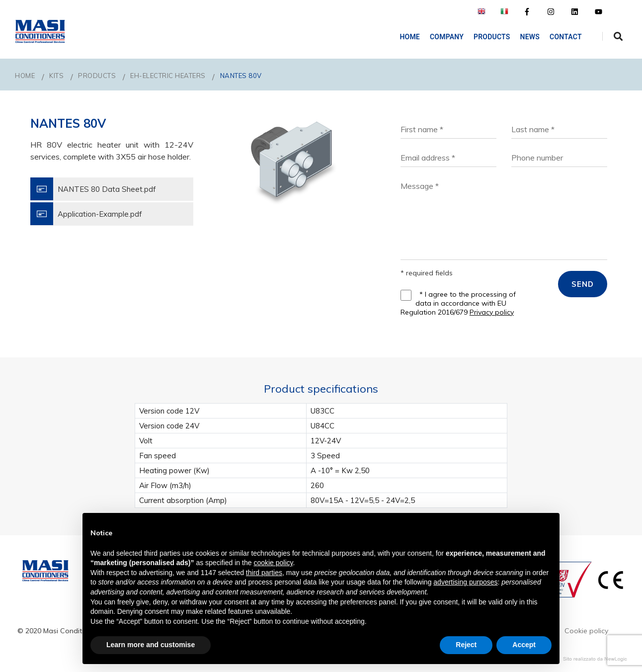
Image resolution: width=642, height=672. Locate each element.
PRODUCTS (97, 76)
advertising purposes (465, 582)
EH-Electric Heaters (168, 76)
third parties (264, 573)
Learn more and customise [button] (151, 645)
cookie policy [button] (273, 563)
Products (489, 37)
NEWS (527, 37)
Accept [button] (524, 645)
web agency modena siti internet (595, 659)
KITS (56, 76)
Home (407, 37)
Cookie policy (586, 631)
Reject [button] (466, 645)
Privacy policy (492, 312)
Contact (563, 37)
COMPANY (444, 37)
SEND (583, 284)
